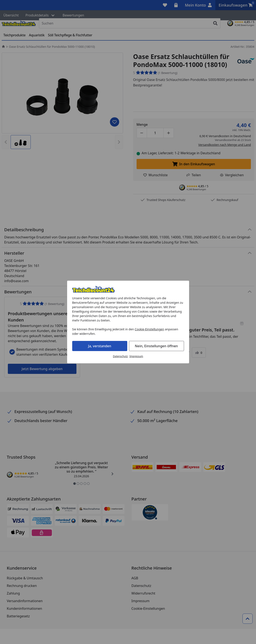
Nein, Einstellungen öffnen (156, 346)
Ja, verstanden (100, 346)
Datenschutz (120, 356)
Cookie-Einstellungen (149, 329)
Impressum (136, 356)
